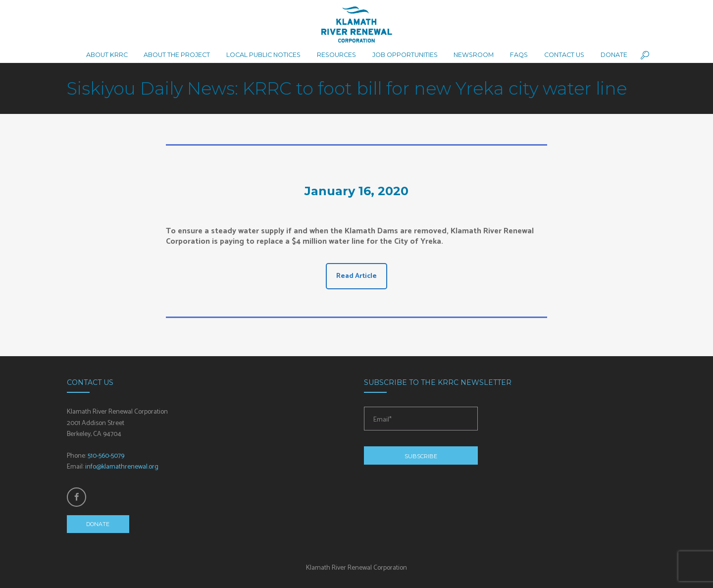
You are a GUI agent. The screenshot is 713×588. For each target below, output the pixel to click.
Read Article (356, 276)
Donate (98, 524)
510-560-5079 (106, 456)
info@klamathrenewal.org (122, 467)
